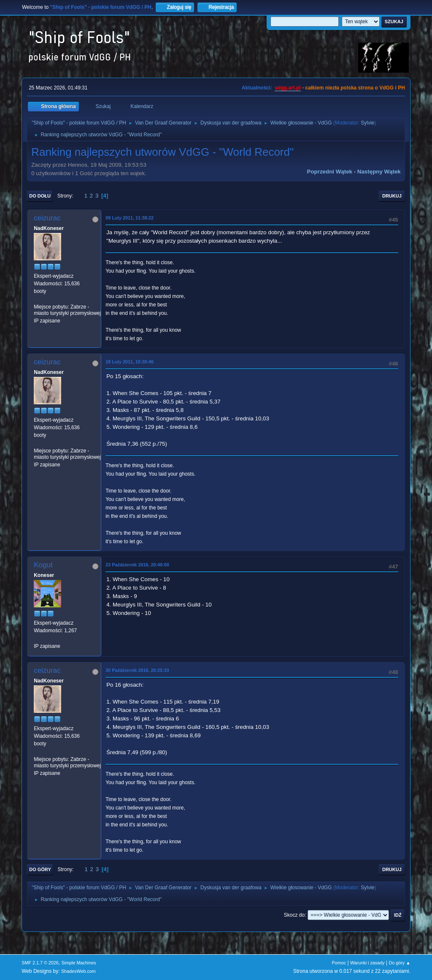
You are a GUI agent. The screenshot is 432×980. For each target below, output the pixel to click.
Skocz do (294, 915)
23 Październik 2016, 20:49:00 (137, 565)
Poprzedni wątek (330, 172)
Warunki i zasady (367, 963)
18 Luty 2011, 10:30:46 (130, 362)
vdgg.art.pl (288, 88)
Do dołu (40, 196)
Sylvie (367, 123)
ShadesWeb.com (78, 971)
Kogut (43, 565)
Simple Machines (79, 963)
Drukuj (392, 196)
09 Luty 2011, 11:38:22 (130, 218)
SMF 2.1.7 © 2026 (40, 963)
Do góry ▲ (399, 963)
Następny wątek (379, 172)
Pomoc (339, 963)
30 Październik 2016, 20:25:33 (137, 670)
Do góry (40, 869)
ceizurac (47, 218)
